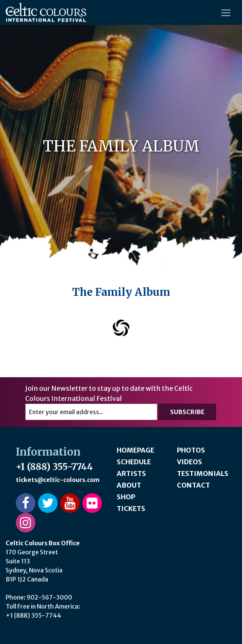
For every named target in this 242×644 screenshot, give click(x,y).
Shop (126, 497)
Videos (189, 462)
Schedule (134, 462)
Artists (131, 473)
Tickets (131, 509)
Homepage (135, 450)
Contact (193, 485)
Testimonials (203, 473)
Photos (191, 450)
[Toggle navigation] (226, 13)
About (129, 485)
